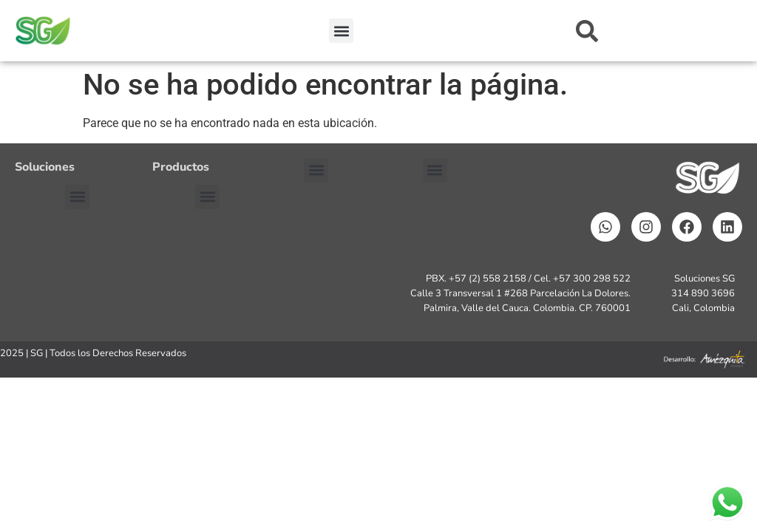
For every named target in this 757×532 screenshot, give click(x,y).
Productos (181, 167)
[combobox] (638, 31)
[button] (341, 31)
